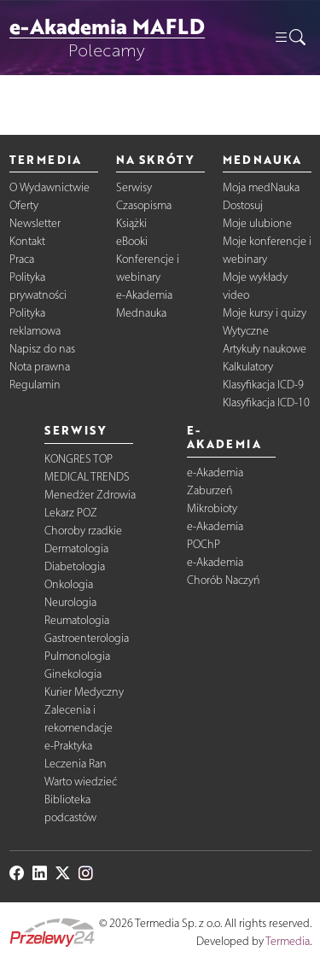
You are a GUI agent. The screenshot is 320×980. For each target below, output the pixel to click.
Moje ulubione (257, 223)
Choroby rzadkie (83, 531)
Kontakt (27, 241)
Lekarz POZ (71, 513)
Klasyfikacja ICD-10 (266, 402)
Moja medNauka (261, 187)
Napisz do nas (42, 349)
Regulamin (35, 385)
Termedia (288, 941)
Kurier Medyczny (84, 692)
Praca (22, 259)
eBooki (132, 241)
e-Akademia (144, 295)
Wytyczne (246, 331)
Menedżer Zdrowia (90, 495)
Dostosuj (243, 205)
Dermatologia (76, 548)
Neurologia (70, 602)
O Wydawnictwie (49, 187)
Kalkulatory (248, 367)
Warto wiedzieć (81, 782)
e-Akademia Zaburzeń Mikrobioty (215, 490)
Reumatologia (77, 620)
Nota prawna (40, 367)
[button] (289, 38)
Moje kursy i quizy (265, 313)
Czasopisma (144, 205)
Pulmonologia (77, 656)
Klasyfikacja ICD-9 (263, 385)
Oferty (24, 205)
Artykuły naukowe (265, 349)
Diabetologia (75, 566)
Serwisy (134, 187)
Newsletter (35, 223)
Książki (131, 223)
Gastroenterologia (87, 638)
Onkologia (69, 584)
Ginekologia (73, 674)
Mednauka (141, 313)
